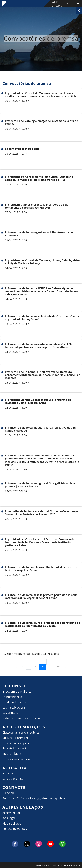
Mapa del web (12, 823)
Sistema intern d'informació (21, 718)
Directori (8, 793)
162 (60, 666)
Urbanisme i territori (16, 759)
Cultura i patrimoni (15, 738)
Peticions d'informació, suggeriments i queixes (34, 798)
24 (36, 666)
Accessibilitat (11, 813)
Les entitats (10, 713)
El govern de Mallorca (17, 692)
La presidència (12, 697)
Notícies (8, 773)
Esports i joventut (14, 748)
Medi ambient (12, 754)
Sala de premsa (13, 779)
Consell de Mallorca (2, 865)
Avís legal (9, 818)
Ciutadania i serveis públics (21, 732)
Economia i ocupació (17, 743)
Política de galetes (15, 829)
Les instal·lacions (14, 707)
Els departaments (14, 702)
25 (44, 666)
